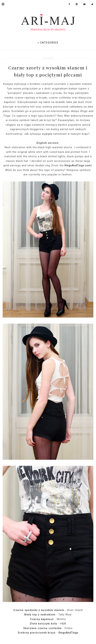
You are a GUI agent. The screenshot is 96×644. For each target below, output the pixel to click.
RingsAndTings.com (78, 165)
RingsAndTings (68, 633)
